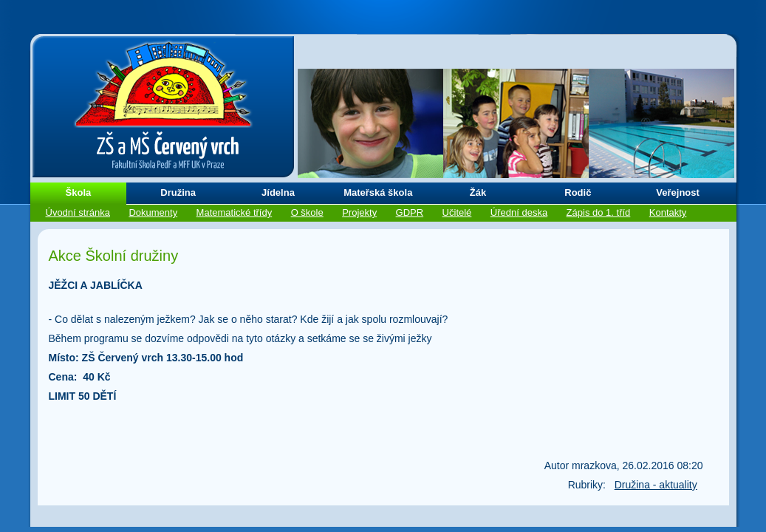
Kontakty (668, 212)
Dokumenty (153, 212)
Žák (478, 192)
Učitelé (457, 212)
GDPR (410, 212)
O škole (307, 212)
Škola (79, 192)
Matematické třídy (235, 212)
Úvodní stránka (78, 212)
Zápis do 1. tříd (599, 212)
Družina (178, 192)
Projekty (359, 212)
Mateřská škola (378, 192)
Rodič (578, 192)
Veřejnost (678, 192)
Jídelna (278, 192)
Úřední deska (519, 212)
